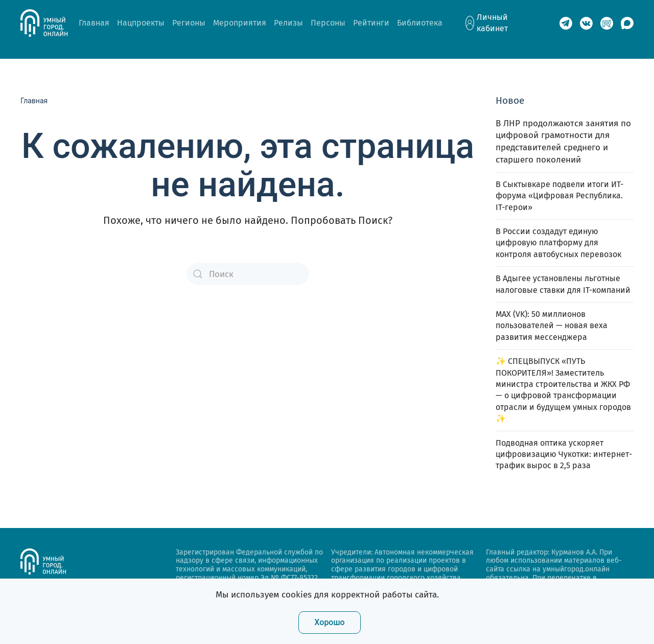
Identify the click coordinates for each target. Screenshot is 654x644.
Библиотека (420, 23)
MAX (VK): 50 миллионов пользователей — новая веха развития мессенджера (552, 326)
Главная (94, 23)
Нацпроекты (141, 23)
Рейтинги (371, 23)
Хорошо (329, 622)
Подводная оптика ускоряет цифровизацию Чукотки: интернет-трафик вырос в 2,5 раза (564, 454)
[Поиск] (248, 274)
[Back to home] (50, 23)
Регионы (189, 23)
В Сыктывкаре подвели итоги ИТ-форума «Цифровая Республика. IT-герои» (559, 196)
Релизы (288, 23)
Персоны (328, 23)
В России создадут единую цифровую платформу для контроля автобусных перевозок (558, 243)
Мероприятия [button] (240, 23)
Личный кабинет (492, 23)
